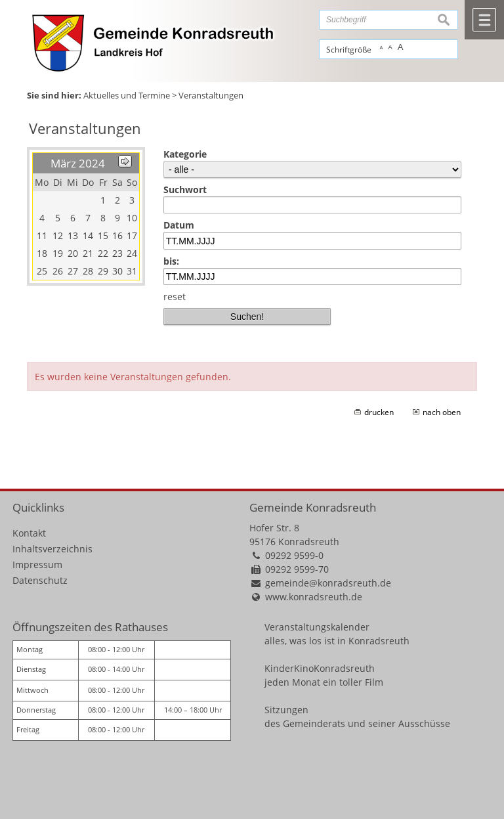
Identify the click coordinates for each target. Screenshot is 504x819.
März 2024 (78, 163)
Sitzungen (286, 710)
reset (175, 297)
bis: (171, 261)
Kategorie (185, 154)
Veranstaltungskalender (317, 627)
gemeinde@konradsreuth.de (328, 583)
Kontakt (29, 533)
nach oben (442, 412)
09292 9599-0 (294, 555)
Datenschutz (40, 580)
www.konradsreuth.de (314, 597)
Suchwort (185, 189)
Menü (484, 20)
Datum (179, 225)
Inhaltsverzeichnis (52, 549)
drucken (379, 412)
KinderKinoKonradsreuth (320, 668)
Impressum (37, 564)
